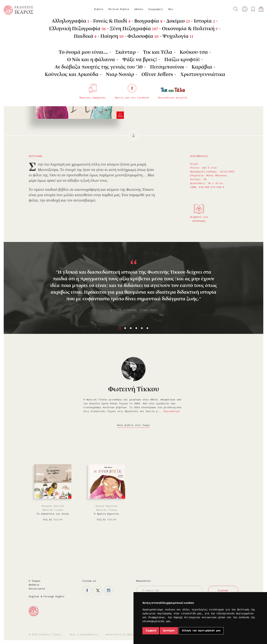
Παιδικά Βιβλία (119, 9)
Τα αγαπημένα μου (253, 9)
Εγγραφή (223, 591)
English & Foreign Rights (47, 597)
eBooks (139, 9)
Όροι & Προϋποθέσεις (84, 635)
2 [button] (125, 328)
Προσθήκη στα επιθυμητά (174, 88)
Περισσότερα (172, 411)
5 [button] (142, 328)
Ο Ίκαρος (35, 581)
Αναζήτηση (236, 9)
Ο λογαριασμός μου (245, 9)
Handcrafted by (121, 635)
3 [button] (131, 328)
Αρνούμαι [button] (169, 631)
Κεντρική (12, 24)
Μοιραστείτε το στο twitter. (196, 88)
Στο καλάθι (156, 88)
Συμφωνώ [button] (151, 631)
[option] (133, 283)
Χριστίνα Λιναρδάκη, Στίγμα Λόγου (133, 310)
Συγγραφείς (156, 9)
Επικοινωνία (37, 589)
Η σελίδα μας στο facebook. (87, 590)
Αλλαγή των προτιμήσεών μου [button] (201, 631)
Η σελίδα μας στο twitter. (98, 590)
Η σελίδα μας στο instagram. (109, 590)
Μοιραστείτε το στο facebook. (185, 88)
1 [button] (120, 328)
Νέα (171, 9)
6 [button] (147, 328)
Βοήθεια (34, 585)
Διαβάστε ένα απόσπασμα (199, 219)
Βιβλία (99, 9)
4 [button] (136, 328)
